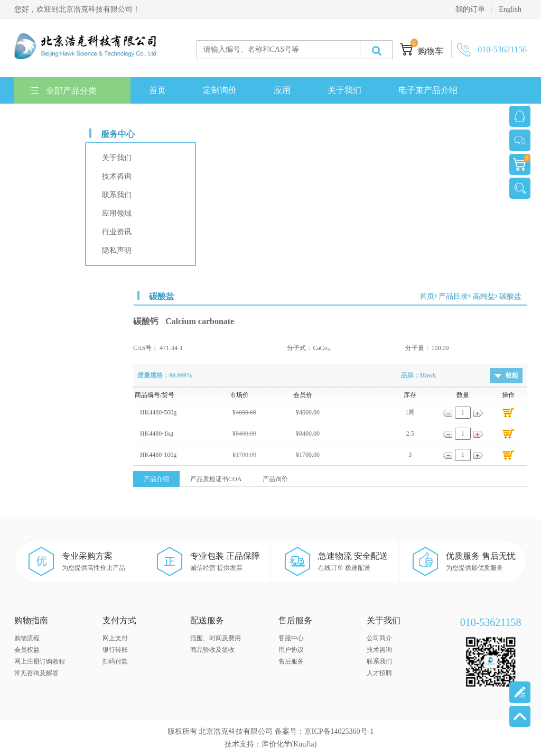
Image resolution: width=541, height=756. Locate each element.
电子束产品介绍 (428, 90)
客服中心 (291, 638)
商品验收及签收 (212, 650)
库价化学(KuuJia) (289, 744)
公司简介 (379, 638)
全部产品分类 (63, 91)
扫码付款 (115, 661)
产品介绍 (156, 479)
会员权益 (27, 650)
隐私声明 (117, 250)
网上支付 (115, 638)
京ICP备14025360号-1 (339, 731)
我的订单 (470, 9)
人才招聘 (379, 673)
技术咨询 (117, 176)
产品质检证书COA (216, 479)
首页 (157, 90)
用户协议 (291, 650)
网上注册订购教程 (40, 661)
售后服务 (291, 661)
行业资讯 (117, 232)
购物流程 (27, 638)
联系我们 (50, 117)
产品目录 (453, 296)
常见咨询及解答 (36, 673)
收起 (512, 375)
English (510, 9)
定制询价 (220, 90)
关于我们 (344, 90)
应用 (282, 90)
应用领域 (117, 213)
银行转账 (115, 650)
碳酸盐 (510, 296)
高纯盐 (484, 296)
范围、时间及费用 (216, 638)
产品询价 (275, 479)
